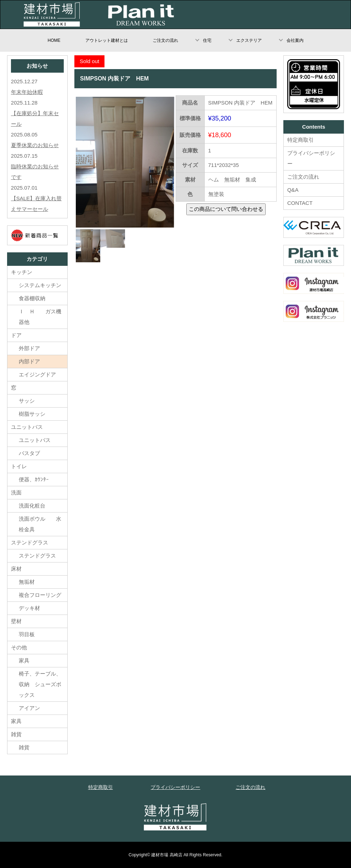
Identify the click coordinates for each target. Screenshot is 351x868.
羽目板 (27, 634)
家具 (24, 660)
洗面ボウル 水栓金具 (40, 524)
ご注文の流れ (165, 40)
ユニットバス (27, 427)
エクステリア (249, 40)
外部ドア (29, 348)
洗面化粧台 (32, 506)
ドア (16, 335)
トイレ (19, 466)
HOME (54, 40)
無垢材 (32, 582)
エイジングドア (37, 374)
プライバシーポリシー (311, 158)
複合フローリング (40, 595)
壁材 (16, 621)
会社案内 (295, 40)
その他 (19, 647)
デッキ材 (29, 608)
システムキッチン (40, 285)
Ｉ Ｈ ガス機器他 (40, 317)
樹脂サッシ (32, 414)
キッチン (22, 272)
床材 (16, 569)
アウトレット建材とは (107, 40)
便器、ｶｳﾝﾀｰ (34, 479)
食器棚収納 (32, 298)
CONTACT (300, 203)
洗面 (16, 492)
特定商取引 (301, 140)
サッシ (27, 401)
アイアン (29, 708)
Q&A (293, 190)
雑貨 (16, 734)
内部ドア (29, 361)
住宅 (207, 40)
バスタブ (29, 453)
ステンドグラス (30, 542)
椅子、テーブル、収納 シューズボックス (40, 684)
